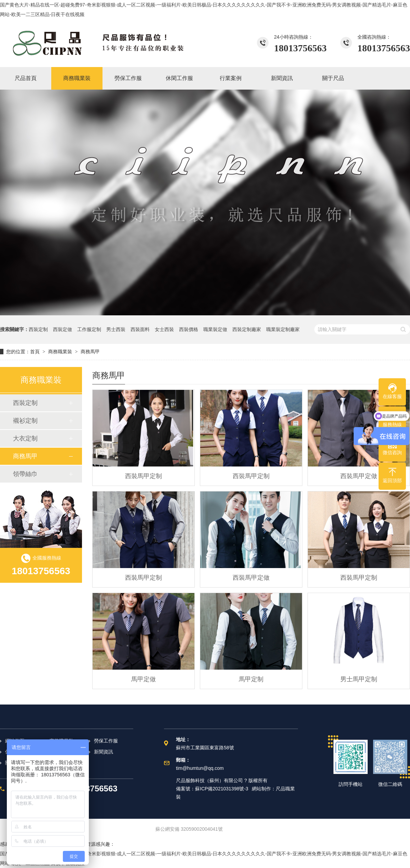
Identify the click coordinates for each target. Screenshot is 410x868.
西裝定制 (38, 329)
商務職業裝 (60, 352)
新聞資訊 (104, 752)
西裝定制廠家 (247, 329)
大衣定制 (25, 438)
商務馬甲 (90, 352)
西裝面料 (140, 329)
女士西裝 (164, 329)
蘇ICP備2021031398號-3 (222, 789)
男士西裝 (116, 329)
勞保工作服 (106, 741)
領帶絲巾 (25, 474)
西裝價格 (189, 329)
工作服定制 (89, 329)
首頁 (35, 352)
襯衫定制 (25, 421)
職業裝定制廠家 (283, 329)
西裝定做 (63, 329)
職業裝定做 (215, 329)
